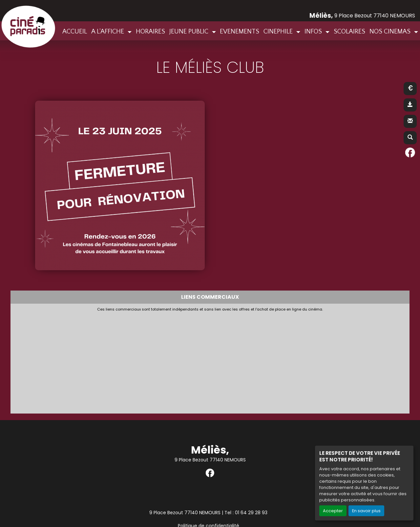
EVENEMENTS (240, 31)
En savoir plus (366, 511)
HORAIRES (150, 31)
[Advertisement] (173, 361)
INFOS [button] (314, 31)
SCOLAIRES (349, 31)
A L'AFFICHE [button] (108, 31)
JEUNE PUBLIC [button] (190, 31)
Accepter (333, 511)
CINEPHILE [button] (279, 31)
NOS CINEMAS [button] (391, 31)
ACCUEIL (75, 31)
